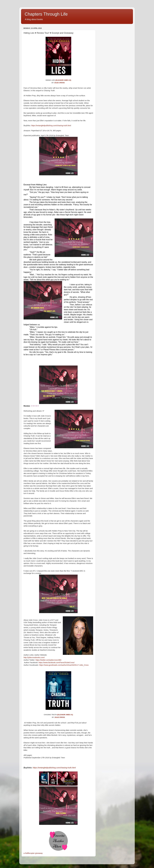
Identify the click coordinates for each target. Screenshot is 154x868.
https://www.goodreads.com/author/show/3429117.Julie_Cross (64, 665)
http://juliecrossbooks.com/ (34, 657)
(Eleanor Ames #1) (65, 715)
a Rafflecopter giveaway (33, 853)
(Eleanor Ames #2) (63, 80)
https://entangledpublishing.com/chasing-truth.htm (51, 126)
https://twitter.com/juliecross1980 (49, 660)
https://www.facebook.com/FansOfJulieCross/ (57, 663)
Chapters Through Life (46, 14)
